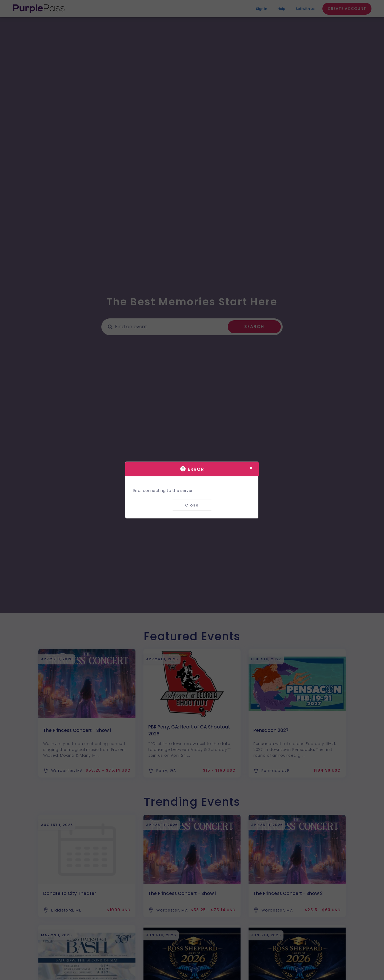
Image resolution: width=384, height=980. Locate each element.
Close (192, 505)
